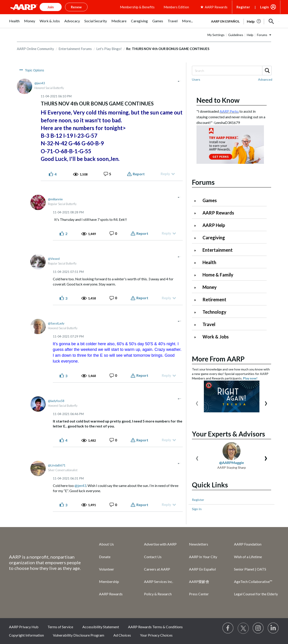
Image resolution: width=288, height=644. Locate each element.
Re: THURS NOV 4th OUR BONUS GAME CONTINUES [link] (168, 49)
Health (209, 262)
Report (139, 174)
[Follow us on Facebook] (228, 628)
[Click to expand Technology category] (197, 312)
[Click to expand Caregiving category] (197, 238)
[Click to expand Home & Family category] (197, 275)
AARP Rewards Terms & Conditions (155, 627)
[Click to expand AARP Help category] (197, 226)
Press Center (199, 594)
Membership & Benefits (137, 7)
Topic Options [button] (35, 70)
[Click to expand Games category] (197, 201)
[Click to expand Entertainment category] (197, 250)
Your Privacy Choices (156, 635)
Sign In (197, 509)
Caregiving (214, 238)
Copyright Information (26, 635)
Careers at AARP (157, 569)
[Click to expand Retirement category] (197, 300)
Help (250, 35)
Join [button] (51, 7)
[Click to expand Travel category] (197, 325)
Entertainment (218, 250)
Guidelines (236, 35)
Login (264, 7)
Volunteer (107, 569)
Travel (209, 324)
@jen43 (80, 485)
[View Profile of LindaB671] (57, 465)
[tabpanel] (243, 21)
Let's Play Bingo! (109, 49)
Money (210, 287)
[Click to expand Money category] (197, 288)
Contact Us (153, 557)
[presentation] (197, 402)
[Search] (232, 71)
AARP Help (214, 225)
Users (196, 79)
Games (210, 200)
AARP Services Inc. (159, 581)
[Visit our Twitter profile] (243, 628)
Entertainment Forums (75, 49)
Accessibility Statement (101, 627)
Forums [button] (262, 35)
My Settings (216, 35)
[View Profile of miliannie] (55, 199)
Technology (214, 312)
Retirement (214, 299)
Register (243, 7)
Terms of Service (60, 627)
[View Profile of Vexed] (54, 259)
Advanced (265, 79)
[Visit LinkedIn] (273, 628)
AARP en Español (225, 21)
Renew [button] (76, 7)
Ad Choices (122, 635)
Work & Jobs (216, 337)
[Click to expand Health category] (197, 263)
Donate (105, 557)
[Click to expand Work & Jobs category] (197, 337)
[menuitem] (14, 23)
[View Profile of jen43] (40, 83)
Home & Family (218, 275)
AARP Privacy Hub (24, 627)
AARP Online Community (35, 49)
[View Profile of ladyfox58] (56, 401)
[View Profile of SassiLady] (56, 323)
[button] (271, 21)
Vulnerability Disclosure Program (79, 635)
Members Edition (176, 7)
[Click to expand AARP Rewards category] (197, 213)
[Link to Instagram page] (258, 628)
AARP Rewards (218, 213)
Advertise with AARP (160, 544)
